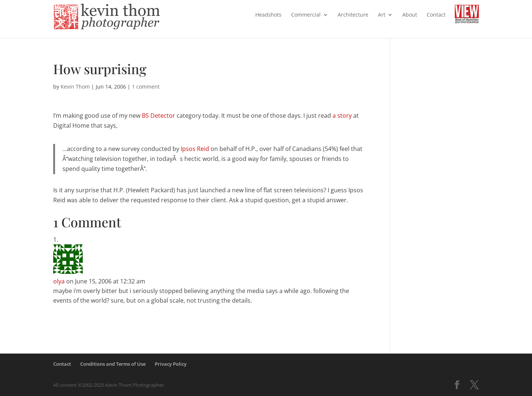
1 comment (146, 87)
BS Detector (158, 116)
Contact (436, 15)
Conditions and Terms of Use (113, 364)
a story (342, 116)
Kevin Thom (75, 87)
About (410, 15)
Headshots (268, 15)
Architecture (353, 15)
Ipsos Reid (195, 149)
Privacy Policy (171, 364)
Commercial (306, 15)
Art (382, 15)
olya (59, 281)
